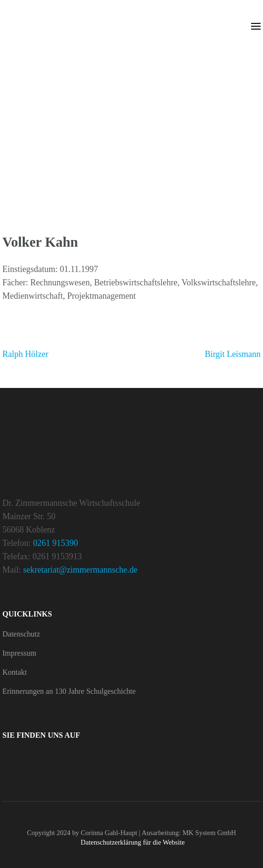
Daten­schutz (21, 634)
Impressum (19, 653)
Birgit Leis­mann (233, 354)
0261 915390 (56, 543)
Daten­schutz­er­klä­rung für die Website (132, 842)
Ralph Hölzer (25, 354)
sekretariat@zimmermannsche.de (81, 570)
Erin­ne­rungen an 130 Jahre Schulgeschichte (69, 691)
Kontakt (15, 672)
